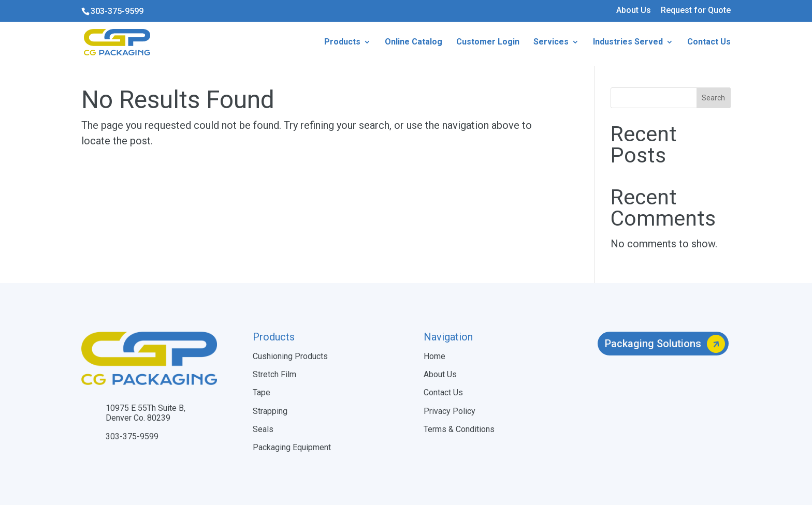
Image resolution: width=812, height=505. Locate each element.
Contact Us (443, 392)
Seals (263, 429)
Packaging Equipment (292, 447)
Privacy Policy (450, 411)
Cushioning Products (290, 356)
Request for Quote (696, 11)
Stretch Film (274, 374)
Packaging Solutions (653, 344)
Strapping (270, 411)
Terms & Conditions (459, 429)
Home (434, 356)
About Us (634, 11)
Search (713, 98)
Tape (262, 392)
